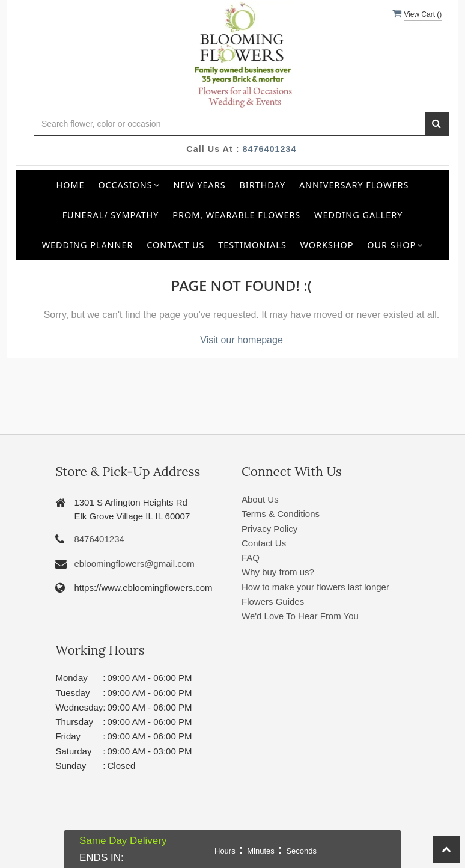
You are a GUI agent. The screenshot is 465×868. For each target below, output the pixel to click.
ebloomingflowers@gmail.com (134, 564)
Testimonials (252, 245)
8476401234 (270, 149)
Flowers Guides (273, 601)
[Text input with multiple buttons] (229, 124)
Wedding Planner (88, 245)
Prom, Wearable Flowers (236, 215)
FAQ (251, 558)
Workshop (327, 245)
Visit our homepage (242, 340)
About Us (260, 499)
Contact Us (175, 245)
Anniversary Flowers (354, 185)
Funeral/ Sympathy (111, 215)
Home (71, 185)
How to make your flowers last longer (315, 587)
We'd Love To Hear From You (300, 616)
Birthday (263, 185)
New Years (199, 185)
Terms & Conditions (281, 514)
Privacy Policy (269, 529)
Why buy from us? (278, 572)
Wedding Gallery (358, 215)
